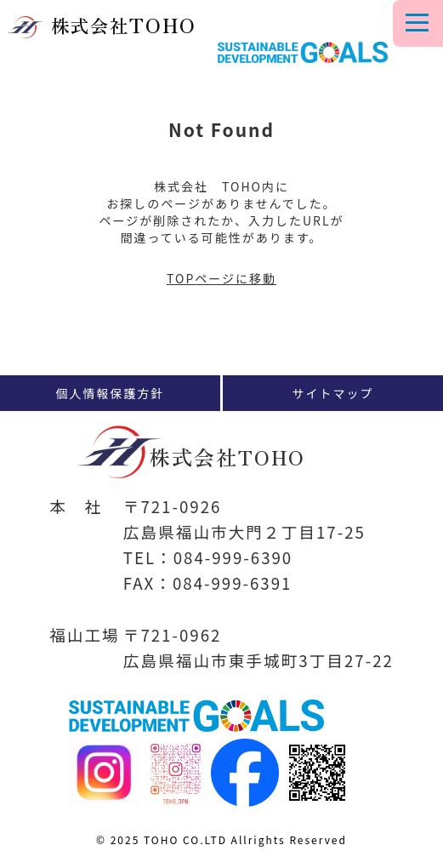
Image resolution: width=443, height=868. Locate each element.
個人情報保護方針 (111, 393)
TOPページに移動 (221, 278)
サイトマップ (333, 393)
